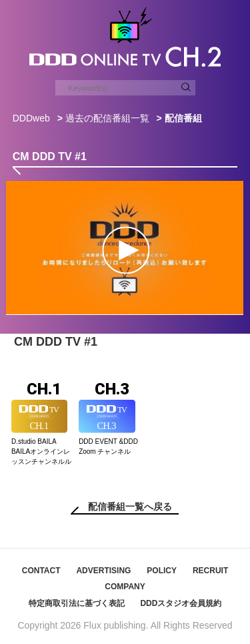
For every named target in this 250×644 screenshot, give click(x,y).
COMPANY (125, 587)
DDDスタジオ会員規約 (181, 603)
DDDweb (31, 118)
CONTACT (41, 571)
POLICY (162, 571)
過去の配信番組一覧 (107, 118)
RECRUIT (210, 571)
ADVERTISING (103, 571)
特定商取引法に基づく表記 (77, 603)
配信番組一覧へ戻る (130, 507)
